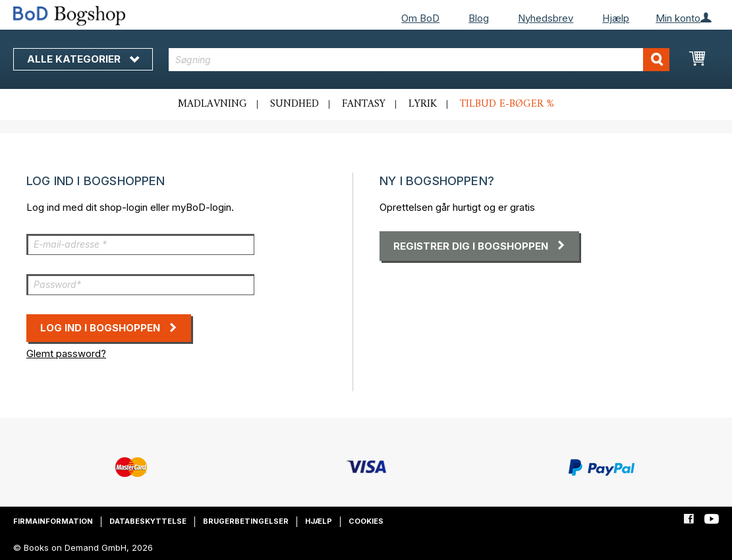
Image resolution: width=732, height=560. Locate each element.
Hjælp (616, 18)
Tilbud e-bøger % (507, 104)
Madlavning (212, 104)
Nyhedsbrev (546, 18)
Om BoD (420, 18)
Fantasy (364, 104)
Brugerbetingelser (246, 521)
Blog (479, 18)
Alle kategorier (83, 59)
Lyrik (423, 104)
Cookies (366, 521)
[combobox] (419, 60)
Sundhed (295, 104)
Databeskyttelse (148, 521)
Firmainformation (53, 521)
